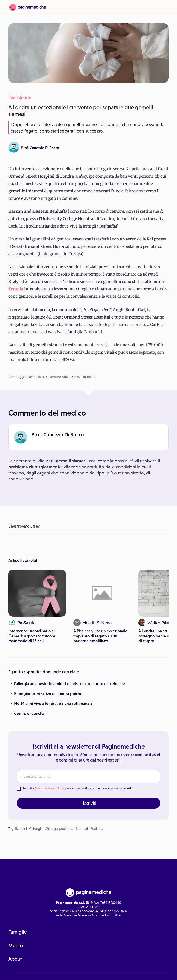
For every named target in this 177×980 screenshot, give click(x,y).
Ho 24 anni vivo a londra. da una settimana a (53, 704)
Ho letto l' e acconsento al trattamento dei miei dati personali (77, 788)
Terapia (16, 289)
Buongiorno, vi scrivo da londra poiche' (49, 694)
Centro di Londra (29, 713)
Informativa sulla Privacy (51, 788)
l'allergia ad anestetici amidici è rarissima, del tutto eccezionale (69, 684)
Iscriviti (90, 803)
